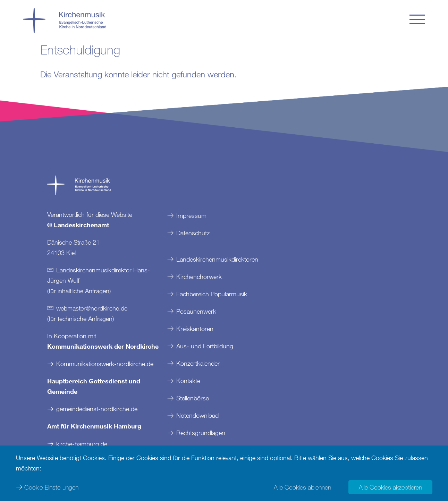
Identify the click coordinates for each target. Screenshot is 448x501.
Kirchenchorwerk (199, 277)
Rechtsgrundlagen (201, 433)
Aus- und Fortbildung (205, 346)
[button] (417, 19)
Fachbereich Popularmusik (212, 294)
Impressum (191, 215)
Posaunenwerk (196, 311)
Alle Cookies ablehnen (302, 487)
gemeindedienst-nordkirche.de (97, 409)
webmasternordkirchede (92, 308)
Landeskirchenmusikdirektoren (217, 259)
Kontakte (188, 381)
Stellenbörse (193, 398)
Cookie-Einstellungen (51, 487)
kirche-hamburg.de (82, 444)
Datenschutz (193, 233)
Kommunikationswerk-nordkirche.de (105, 364)
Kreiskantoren (195, 329)
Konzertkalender (198, 363)
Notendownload (197, 415)
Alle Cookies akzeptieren (390, 487)
